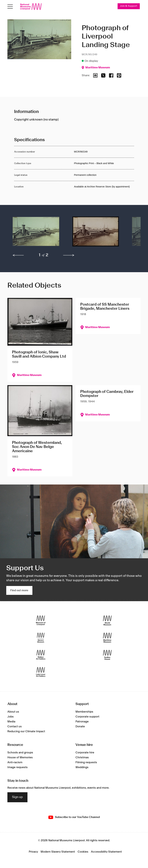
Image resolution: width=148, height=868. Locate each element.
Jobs (11, 717)
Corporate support (87, 717)
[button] (36, 233)
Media (11, 722)
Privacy (33, 852)
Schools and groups (20, 753)
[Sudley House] (107, 655)
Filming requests (86, 762)
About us (13, 712)
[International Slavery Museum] (41, 638)
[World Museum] (107, 621)
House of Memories (20, 757)
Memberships (84, 712)
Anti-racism (15, 762)
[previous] (18, 255)
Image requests (18, 767)
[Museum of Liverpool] (41, 621)
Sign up (17, 797)
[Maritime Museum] (107, 638)
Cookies (83, 852)
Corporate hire (85, 753)
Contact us (15, 727)
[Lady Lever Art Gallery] (41, 672)
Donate (80, 727)
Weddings (82, 767)
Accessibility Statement (106, 852)
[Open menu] (10, 7)
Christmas (82, 757)
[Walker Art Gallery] (41, 655)
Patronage (82, 722)
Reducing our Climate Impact (26, 731)
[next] (69, 255)
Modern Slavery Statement (58, 852)
